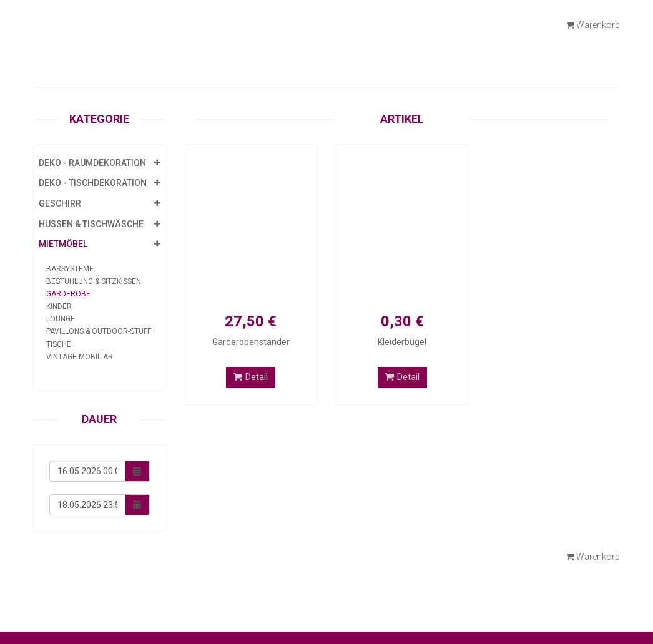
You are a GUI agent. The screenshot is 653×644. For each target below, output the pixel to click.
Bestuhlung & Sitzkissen (94, 281)
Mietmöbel (63, 244)
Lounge (61, 319)
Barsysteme (70, 269)
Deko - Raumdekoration (92, 163)
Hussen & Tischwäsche (91, 224)
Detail (251, 377)
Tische (59, 344)
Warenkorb (593, 25)
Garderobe (68, 294)
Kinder (59, 306)
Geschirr (60, 203)
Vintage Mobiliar (80, 357)
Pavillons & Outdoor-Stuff (99, 331)
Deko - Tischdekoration (93, 183)
